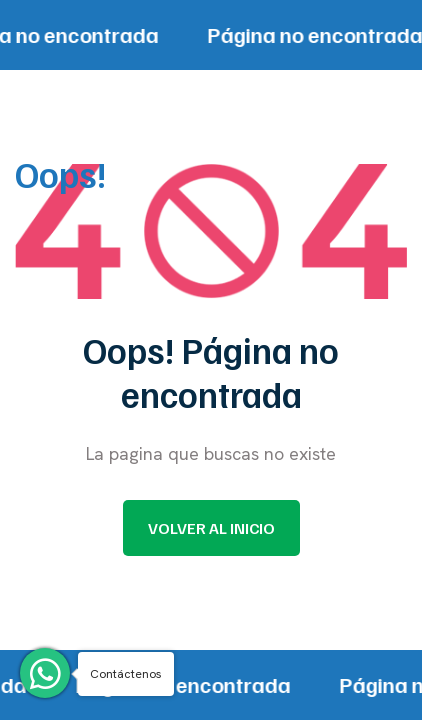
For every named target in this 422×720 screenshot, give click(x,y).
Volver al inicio (211, 528)
